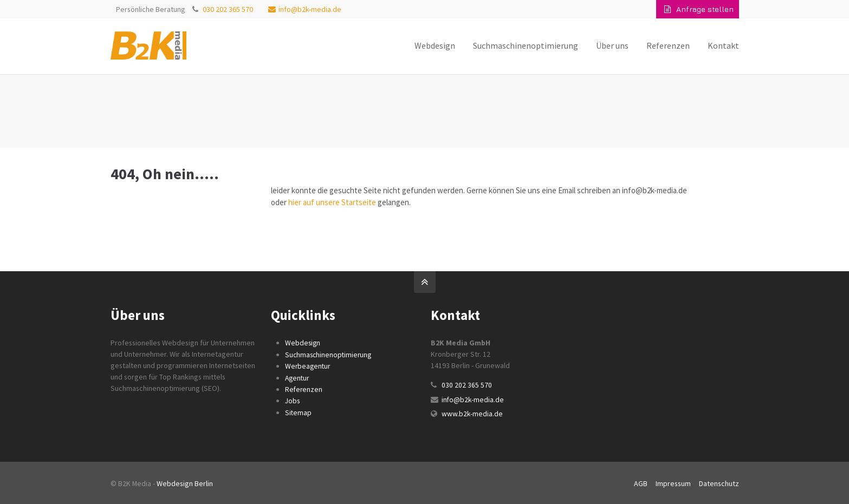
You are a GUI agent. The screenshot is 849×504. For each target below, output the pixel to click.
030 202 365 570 (228, 9)
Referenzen (304, 388)
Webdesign (303, 343)
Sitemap (299, 411)
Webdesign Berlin (185, 482)
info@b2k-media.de (305, 9)
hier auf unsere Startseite (332, 202)
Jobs (293, 400)
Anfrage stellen (699, 9)
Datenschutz (719, 482)
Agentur (298, 377)
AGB (641, 482)
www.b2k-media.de (472, 413)
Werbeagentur (309, 365)
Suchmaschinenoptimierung (330, 354)
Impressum (673, 482)
